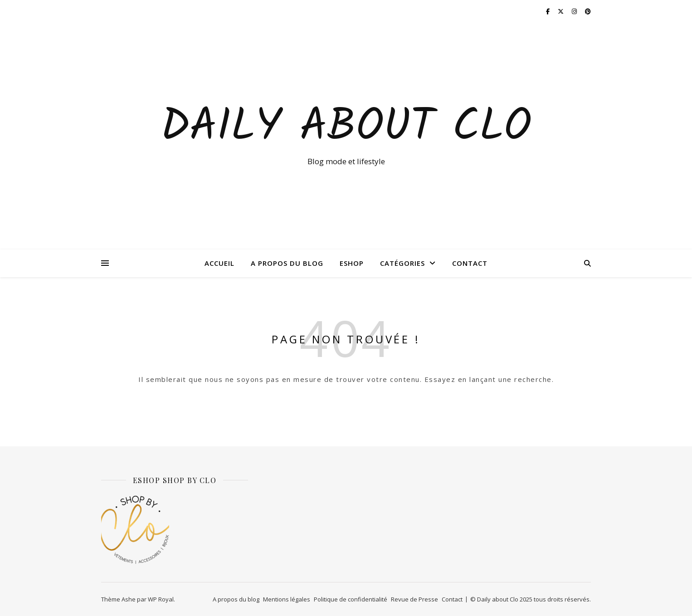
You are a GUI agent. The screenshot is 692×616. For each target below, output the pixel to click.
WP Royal (161, 599)
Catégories (402, 263)
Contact (470, 263)
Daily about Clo (346, 128)
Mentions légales (287, 599)
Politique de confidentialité (351, 599)
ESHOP (352, 263)
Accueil (219, 263)
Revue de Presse (414, 599)
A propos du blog (287, 263)
